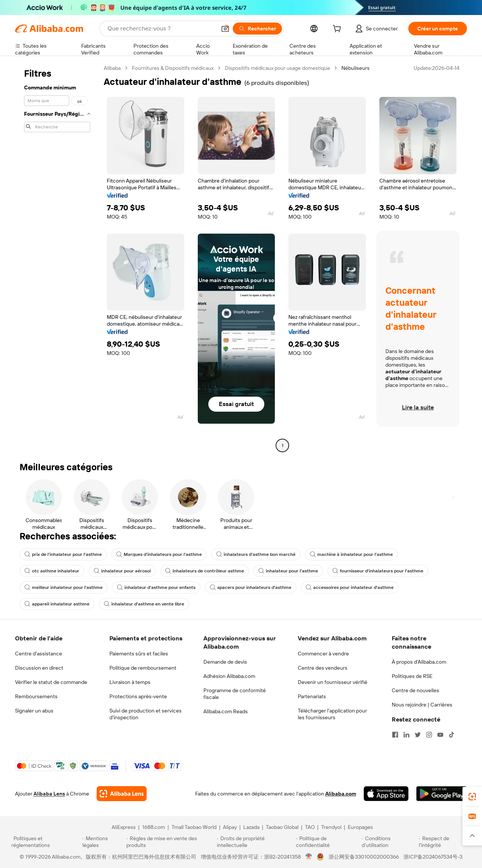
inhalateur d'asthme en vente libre (144, 604)
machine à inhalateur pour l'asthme (351, 554)
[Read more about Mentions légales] (103, 842)
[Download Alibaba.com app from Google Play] (442, 794)
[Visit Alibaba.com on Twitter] (418, 735)
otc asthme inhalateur (52, 571)
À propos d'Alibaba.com (419, 662)
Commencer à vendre (323, 654)
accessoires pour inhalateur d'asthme (350, 587)
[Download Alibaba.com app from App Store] (386, 794)
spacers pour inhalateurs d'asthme (251, 587)
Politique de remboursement (143, 668)
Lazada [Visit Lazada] (251, 827)
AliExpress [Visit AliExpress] (124, 827)
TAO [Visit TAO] (310, 827)
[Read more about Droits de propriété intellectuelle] (255, 842)
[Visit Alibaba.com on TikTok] (452, 735)
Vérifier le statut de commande (51, 682)
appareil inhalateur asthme (57, 604)
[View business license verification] (309, 857)
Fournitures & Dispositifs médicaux (173, 68)
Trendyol (331, 827)
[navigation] (57, 258)
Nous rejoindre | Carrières (422, 705)
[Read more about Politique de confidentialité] (328, 842)
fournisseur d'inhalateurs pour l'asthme (378, 571)
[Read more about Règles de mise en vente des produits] (171, 842)
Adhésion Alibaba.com (229, 676)
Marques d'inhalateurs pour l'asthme (159, 554)
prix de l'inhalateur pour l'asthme (63, 554)
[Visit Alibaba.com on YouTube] (440, 735)
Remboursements (36, 696)
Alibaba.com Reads (226, 711)
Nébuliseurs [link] (355, 68)
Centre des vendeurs (323, 668)
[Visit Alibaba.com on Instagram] (429, 735)
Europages (360, 827)
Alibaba (112, 68)
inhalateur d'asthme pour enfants (156, 587)
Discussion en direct (39, 668)
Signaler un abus (34, 711)
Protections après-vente (138, 696)
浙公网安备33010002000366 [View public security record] (364, 857)
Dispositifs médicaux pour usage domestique (277, 68)
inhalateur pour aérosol (122, 571)
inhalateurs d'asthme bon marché (256, 554)
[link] (472, 797)
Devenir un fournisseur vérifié (333, 682)
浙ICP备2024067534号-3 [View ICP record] (433, 857)
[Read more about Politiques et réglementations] (46, 842)
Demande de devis (225, 662)
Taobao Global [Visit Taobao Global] (282, 827)
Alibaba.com (341, 794)
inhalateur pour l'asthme (288, 571)
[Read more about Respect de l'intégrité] (445, 842)
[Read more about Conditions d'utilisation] (389, 842)
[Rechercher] (257, 29)
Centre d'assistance (39, 654)
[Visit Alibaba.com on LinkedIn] (406, 735)
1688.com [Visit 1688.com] (154, 827)
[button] (225, 29)
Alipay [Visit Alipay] (230, 827)
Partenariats (312, 696)
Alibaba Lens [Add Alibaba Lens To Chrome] (49, 794)
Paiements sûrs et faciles (139, 654)
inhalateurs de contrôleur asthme (205, 571)
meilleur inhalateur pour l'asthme (64, 587)
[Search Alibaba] (161, 29)
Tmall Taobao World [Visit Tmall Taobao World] (194, 827)
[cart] (338, 30)
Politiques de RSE (412, 676)
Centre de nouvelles (415, 690)
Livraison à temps (130, 682)
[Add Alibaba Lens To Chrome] (122, 794)
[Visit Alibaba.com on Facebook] (395, 735)
